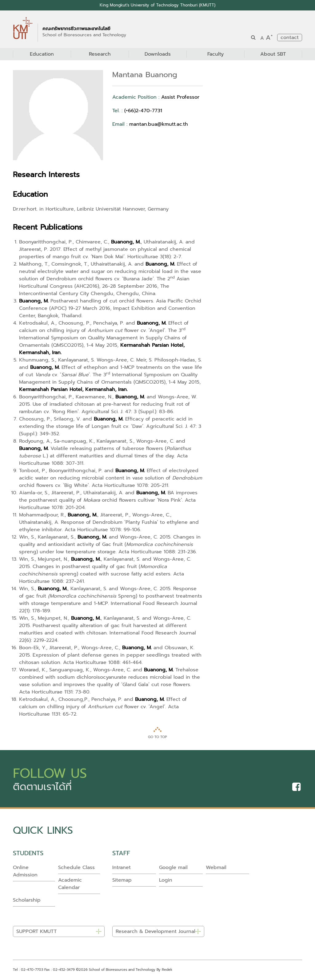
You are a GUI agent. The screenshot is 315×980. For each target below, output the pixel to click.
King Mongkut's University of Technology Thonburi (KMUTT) (158, 5)
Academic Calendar (70, 884)
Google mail (173, 867)
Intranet (122, 867)
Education (42, 54)
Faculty (215, 54)
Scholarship (27, 900)
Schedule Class (76, 867)
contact (290, 38)
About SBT (273, 54)
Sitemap (122, 880)
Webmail (216, 867)
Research (100, 54)
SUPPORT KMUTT (36, 932)
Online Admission (25, 871)
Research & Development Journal (156, 932)
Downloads (158, 54)
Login (166, 880)
